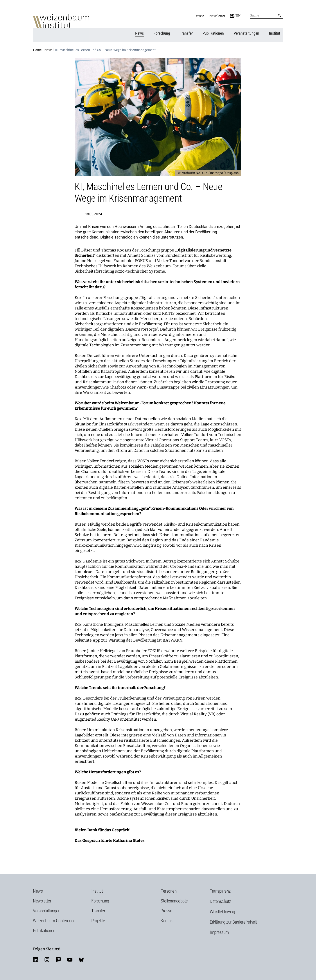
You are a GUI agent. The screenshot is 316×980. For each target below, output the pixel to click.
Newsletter (217, 16)
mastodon (58, 958)
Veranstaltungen (247, 32)
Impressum (219, 931)
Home (37, 48)
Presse (199, 16)
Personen (169, 889)
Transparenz (220, 889)
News (140, 32)
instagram (47, 958)
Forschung (163, 32)
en (238, 15)
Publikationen (214, 32)
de (232, 15)
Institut (275, 32)
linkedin (36, 958)
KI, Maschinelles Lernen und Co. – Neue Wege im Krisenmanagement (105, 48)
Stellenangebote (174, 899)
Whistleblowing (222, 910)
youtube (70, 958)
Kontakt (167, 919)
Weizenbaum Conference (54, 919)
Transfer (187, 32)
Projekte (98, 919)
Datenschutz (220, 900)
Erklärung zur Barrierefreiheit (233, 920)
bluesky (81, 958)
